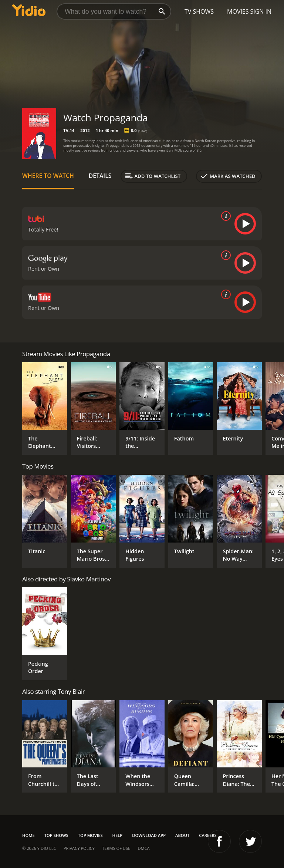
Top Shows (56, 835)
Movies (238, 11)
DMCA (143, 848)
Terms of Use (116, 848)
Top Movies (90, 835)
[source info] (224, 216)
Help (118, 835)
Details (100, 176)
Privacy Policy (79, 848)
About (182, 835)
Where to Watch (48, 176)
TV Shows (199, 11)
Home (28, 835)
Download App (149, 835)
